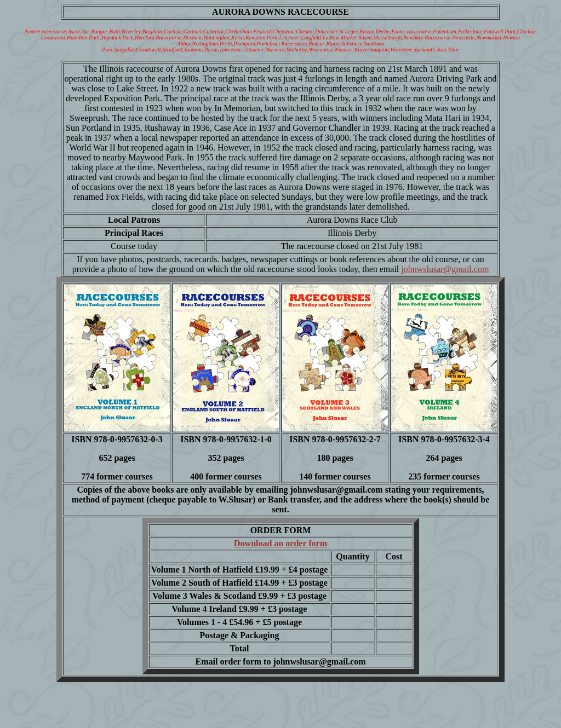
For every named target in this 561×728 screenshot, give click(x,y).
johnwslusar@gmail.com (445, 269)
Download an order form (280, 543)
